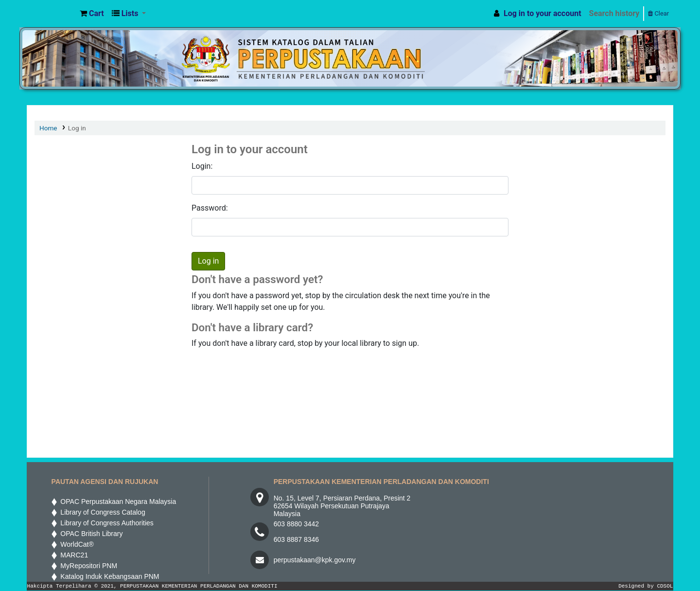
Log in (77, 128)
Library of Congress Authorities (106, 523)
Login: (202, 166)
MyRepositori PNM (87, 566)
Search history (614, 13)
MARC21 (73, 555)
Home (48, 128)
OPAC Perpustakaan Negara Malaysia (117, 501)
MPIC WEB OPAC (52, 14)
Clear (658, 13)
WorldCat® (76, 544)
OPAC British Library (90, 534)
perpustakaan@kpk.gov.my (315, 560)
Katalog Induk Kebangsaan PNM (108, 576)
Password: (210, 208)
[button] (92, 14)
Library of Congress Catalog (101, 512)
